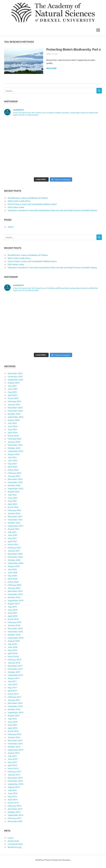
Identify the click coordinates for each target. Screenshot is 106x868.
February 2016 (14, 734)
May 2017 (12, 687)
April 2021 (13, 541)
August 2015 (14, 753)
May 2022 (12, 501)
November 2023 (15, 445)
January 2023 (14, 476)
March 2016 (13, 731)
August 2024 (14, 420)
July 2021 (12, 532)
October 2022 (14, 485)
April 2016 (13, 728)
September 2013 (16, 815)
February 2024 (14, 439)
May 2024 (12, 429)
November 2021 (15, 519)
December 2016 (15, 703)
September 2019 (16, 600)
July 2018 (12, 644)
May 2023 (12, 463)
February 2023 (14, 473)
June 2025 (13, 389)
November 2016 (15, 706)
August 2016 (14, 715)
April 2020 (13, 579)
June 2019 (13, 610)
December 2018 (15, 628)
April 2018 (13, 653)
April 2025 (13, 395)
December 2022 (15, 479)
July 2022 (12, 495)
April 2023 (13, 467)
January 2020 (14, 588)
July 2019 (12, 607)
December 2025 (15, 373)
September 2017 (16, 675)
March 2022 (13, 507)
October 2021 (14, 523)
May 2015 (12, 762)
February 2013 (14, 818)
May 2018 (12, 650)
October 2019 (14, 597)
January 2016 (14, 737)
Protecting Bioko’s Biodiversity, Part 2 (74, 49)
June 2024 (13, 426)
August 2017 (14, 678)
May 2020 (12, 575)
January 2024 (14, 442)
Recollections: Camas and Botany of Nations (28, 198)
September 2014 (16, 784)
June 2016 (13, 722)
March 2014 (13, 803)
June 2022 (13, 498)
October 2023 (14, 448)
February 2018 (14, 659)
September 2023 (16, 451)
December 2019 (15, 591)
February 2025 (14, 401)
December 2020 (15, 554)
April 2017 (13, 691)
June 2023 (13, 460)
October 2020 (14, 560)
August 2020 (14, 566)
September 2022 (16, 488)
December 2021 (15, 516)
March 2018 (13, 656)
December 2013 (15, 809)
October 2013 (14, 812)
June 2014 (13, 793)
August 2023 (14, 454)
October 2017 (14, 672)
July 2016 (12, 719)
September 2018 (16, 638)
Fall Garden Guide (16, 207)
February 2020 (14, 585)
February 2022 (14, 510)
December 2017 (15, 666)
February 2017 (14, 697)
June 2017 (13, 684)
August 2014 (14, 787)
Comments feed (15, 844)
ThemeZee (66, 860)
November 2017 (15, 669)
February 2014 (14, 806)
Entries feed (13, 841)
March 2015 (13, 768)
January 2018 (14, 663)
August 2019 (14, 603)
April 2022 (13, 504)
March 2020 (13, 582)
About (11, 227)
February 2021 (14, 547)
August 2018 (14, 641)
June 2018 (13, 647)
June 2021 (13, 535)
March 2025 (13, 398)
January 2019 (14, 625)
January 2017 (14, 700)
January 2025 (14, 404)
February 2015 (14, 771)
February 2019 (14, 622)
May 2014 (12, 796)
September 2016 (16, 712)
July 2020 (12, 569)
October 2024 (14, 414)
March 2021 (13, 544)
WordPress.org (15, 847)
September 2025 (16, 379)
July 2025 (12, 386)
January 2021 (14, 551)
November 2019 (15, 594)
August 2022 (14, 491)
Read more (51, 68)
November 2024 (15, 411)
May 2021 (12, 538)
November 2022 (15, 482)
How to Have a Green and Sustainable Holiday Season (32, 204)
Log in (11, 838)
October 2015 (14, 747)
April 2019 (13, 616)
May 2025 (12, 392)
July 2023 (12, 457)
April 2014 (13, 799)
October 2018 (14, 635)
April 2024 (13, 432)
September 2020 (16, 563)
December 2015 (15, 740)
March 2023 (13, 470)
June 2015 (13, 759)
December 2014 (15, 778)
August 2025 (14, 383)
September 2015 (16, 750)
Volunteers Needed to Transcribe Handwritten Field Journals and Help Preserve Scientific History (52, 210)
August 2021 (14, 529)
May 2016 (12, 725)
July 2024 (12, 423)
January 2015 (14, 775)
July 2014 (12, 790)
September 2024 (16, 417)
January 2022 (14, 513)
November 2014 (15, 781)
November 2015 (15, 743)
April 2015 (13, 765)
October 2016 (14, 709)
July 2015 (12, 756)
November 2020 (15, 557)
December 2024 (15, 407)
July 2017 (12, 681)
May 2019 (12, 613)
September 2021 (16, 526)
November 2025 (15, 376)
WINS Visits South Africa (19, 201)
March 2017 (13, 694)
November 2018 (15, 631)
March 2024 (13, 435)
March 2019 (13, 619)
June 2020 (13, 572)
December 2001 (15, 821)
